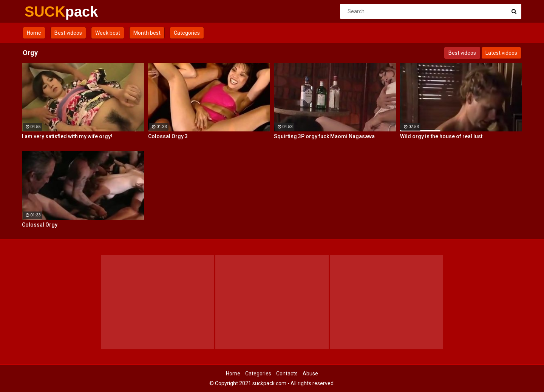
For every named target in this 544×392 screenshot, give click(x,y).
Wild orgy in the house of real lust (441, 136)
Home (34, 33)
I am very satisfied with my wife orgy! (67, 136)
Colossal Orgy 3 (168, 136)
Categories (187, 33)
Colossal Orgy (40, 225)
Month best (147, 33)
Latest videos (501, 53)
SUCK (44, 12)
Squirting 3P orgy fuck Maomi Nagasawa (324, 136)
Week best (108, 33)
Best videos (68, 33)
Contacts (287, 373)
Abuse (310, 373)
